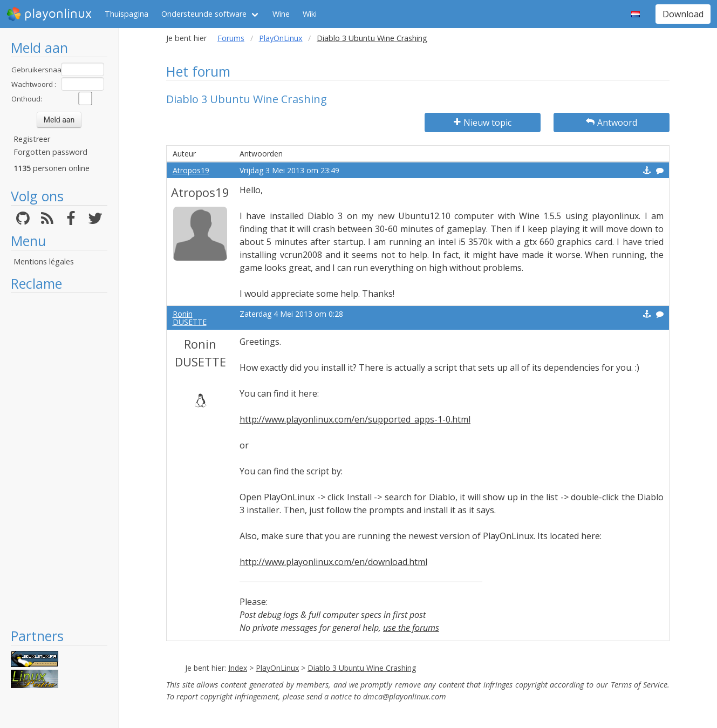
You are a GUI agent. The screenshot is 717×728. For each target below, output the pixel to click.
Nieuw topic (483, 123)
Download (683, 14)
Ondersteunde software (204, 14)
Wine (281, 14)
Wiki (310, 14)
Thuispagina (127, 14)
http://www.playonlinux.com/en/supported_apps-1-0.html (355, 419)
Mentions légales (44, 261)
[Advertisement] (59, 460)
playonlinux (49, 14)
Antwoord (612, 123)
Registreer (32, 139)
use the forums (411, 628)
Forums (231, 38)
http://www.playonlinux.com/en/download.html (333, 562)
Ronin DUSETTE (190, 318)
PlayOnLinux (281, 38)
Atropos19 (191, 170)
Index (238, 668)
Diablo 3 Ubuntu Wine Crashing (362, 668)
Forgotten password (50, 152)
